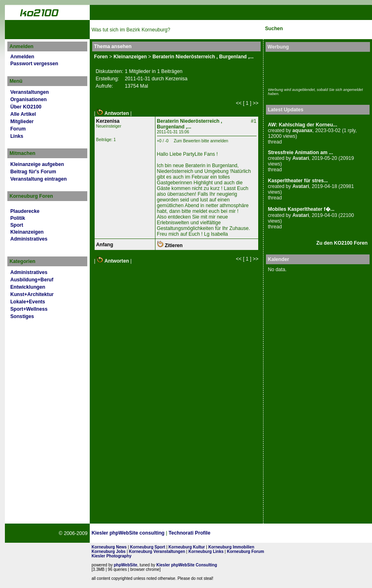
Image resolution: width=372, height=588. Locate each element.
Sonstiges (22, 316)
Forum (18, 129)
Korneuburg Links (206, 552)
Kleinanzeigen (27, 232)
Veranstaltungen (30, 92)
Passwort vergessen (34, 64)
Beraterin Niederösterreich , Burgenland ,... (203, 57)
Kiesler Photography (112, 556)
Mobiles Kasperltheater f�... (301, 209)
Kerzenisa (108, 121)
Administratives (29, 239)
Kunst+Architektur (32, 294)
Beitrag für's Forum (33, 172)
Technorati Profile (189, 533)
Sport (17, 225)
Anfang (105, 245)
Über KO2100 (26, 107)
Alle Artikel (23, 114)
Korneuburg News (109, 547)
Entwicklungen (28, 287)
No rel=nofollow (281, 533)
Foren (101, 57)
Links (17, 136)
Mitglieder (22, 122)
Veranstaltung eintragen (38, 179)
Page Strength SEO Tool (241, 533)
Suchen (274, 29)
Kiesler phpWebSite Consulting (187, 565)
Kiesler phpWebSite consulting (128, 533)
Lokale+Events (28, 302)
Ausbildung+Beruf (32, 280)
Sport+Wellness (29, 309)
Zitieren (170, 245)
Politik (18, 218)
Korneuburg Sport (148, 547)
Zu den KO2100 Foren (342, 243)
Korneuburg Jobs (109, 552)
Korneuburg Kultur (187, 547)
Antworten (113, 113)
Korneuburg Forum (245, 552)
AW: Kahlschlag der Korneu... (303, 125)
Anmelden (22, 57)
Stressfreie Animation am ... (301, 153)
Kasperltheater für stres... (298, 181)
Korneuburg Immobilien (231, 547)
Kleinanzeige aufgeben (37, 164)
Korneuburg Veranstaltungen (157, 552)
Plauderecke (25, 211)
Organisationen (28, 99)
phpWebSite (126, 565)
